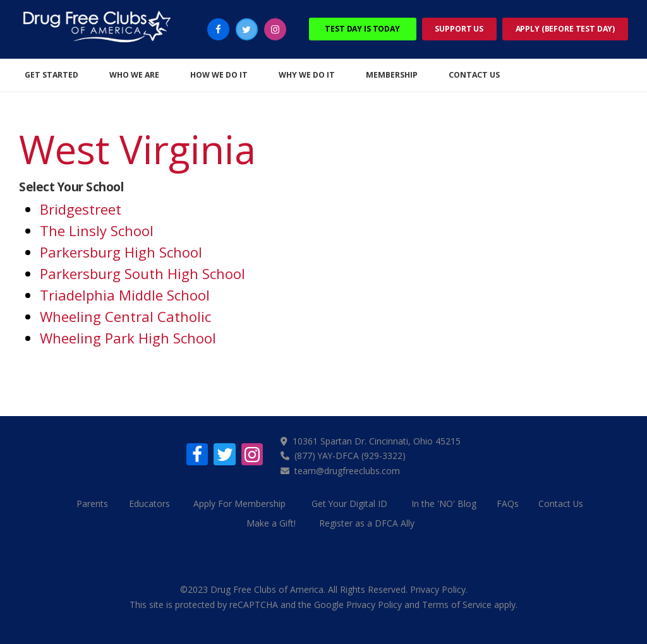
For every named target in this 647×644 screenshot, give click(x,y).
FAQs (509, 503)
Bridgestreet (81, 209)
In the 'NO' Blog (444, 503)
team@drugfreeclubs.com (348, 470)
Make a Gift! (271, 522)
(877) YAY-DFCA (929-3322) (351, 456)
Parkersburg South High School (142, 273)
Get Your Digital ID (350, 503)
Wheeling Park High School (128, 338)
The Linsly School (97, 230)
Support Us (459, 29)
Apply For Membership (240, 503)
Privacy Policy (438, 588)
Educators (149, 503)
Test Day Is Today (362, 29)
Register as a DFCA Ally (367, 522)
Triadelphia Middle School (125, 295)
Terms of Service (457, 603)
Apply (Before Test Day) (565, 29)
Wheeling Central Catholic (125, 316)
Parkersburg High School (121, 252)
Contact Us (564, 503)
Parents (90, 503)
